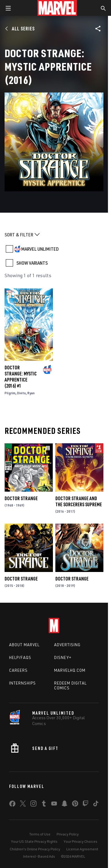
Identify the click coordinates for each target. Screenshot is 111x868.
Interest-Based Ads (39, 856)
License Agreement (82, 849)
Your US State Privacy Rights (34, 841)
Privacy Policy (68, 834)
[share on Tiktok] (96, 805)
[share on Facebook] (12, 805)
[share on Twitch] (85, 805)
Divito (21, 393)
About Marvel (24, 645)
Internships (23, 683)
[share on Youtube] (54, 805)
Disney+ (63, 657)
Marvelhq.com (70, 670)
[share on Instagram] (33, 805)
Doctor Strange (21, 498)
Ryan (31, 393)
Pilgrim (10, 393)
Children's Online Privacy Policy (35, 849)
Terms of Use (40, 834)
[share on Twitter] (23, 805)
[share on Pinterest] (75, 805)
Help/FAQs (20, 657)
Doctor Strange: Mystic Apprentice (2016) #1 (21, 377)
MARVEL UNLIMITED (40, 249)
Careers (18, 670)
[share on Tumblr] (44, 805)
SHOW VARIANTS (32, 263)
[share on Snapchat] (64, 805)
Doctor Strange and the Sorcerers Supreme (79, 501)
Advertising (67, 645)
